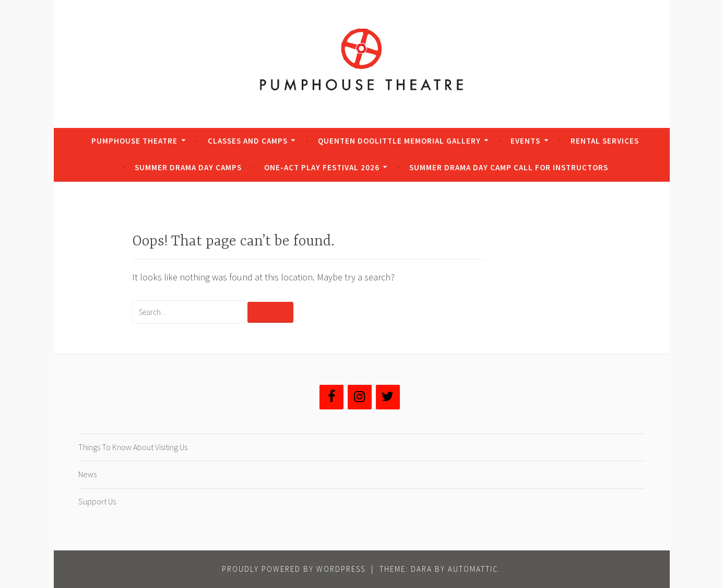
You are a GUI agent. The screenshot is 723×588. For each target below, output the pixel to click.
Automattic (473, 569)
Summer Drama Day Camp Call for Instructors (509, 167)
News (87, 474)
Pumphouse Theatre (134, 141)
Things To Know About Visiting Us (133, 447)
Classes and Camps (248, 141)
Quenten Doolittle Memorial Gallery (399, 141)
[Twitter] (388, 397)
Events (525, 141)
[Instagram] (360, 397)
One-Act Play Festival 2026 (322, 167)
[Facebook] (331, 397)
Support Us (97, 501)
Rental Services (605, 141)
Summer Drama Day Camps (188, 167)
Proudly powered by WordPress (294, 569)
